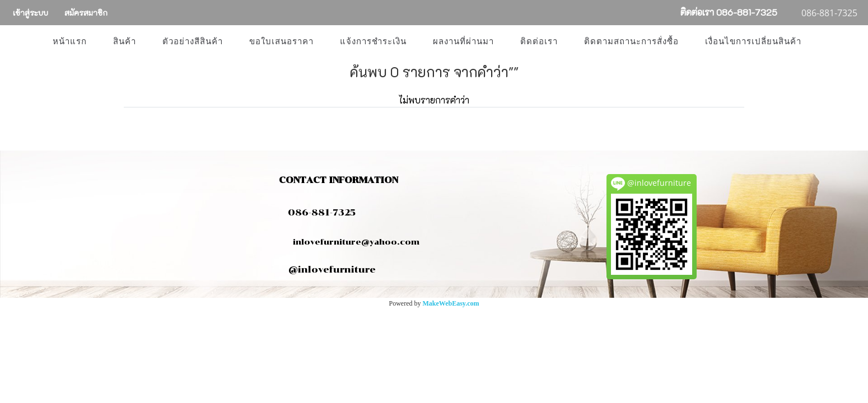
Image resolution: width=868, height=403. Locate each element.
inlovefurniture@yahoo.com (351, 242)
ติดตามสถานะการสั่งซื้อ (631, 41)
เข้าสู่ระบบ (31, 13)
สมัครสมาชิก (86, 13)
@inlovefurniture (332, 270)
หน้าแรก (70, 41)
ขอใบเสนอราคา (281, 41)
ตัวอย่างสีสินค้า (193, 41)
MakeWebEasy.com (451, 303)
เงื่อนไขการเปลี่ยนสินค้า (753, 41)
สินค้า (125, 41)
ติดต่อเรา (539, 41)
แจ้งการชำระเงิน (373, 41)
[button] (824, 41)
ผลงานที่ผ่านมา (463, 41)
